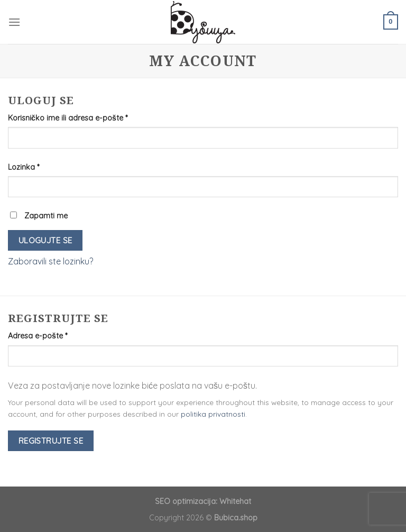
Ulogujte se (45, 240)
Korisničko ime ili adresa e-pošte (68, 118)
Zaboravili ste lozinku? (50, 261)
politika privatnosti (213, 414)
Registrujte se (51, 441)
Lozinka (24, 167)
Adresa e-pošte (38, 336)
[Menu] (14, 22)
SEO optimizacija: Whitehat (203, 501)
